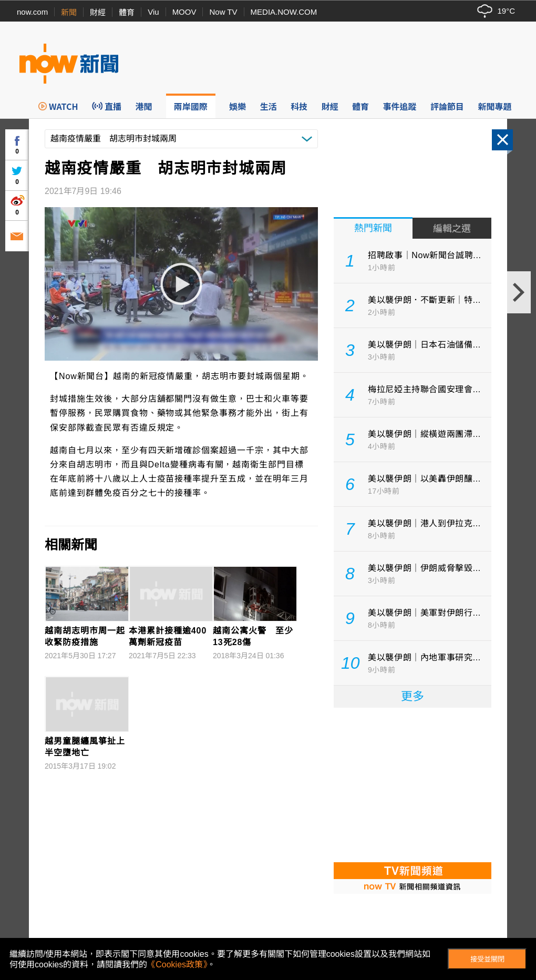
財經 (98, 12)
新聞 (69, 12)
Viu (153, 12)
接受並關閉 (487, 959)
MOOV (184, 12)
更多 (413, 696)
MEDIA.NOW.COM (284, 12)
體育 (127, 12)
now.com (32, 12)
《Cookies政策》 (177, 964)
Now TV (223, 12)
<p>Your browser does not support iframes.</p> (413, 784)
